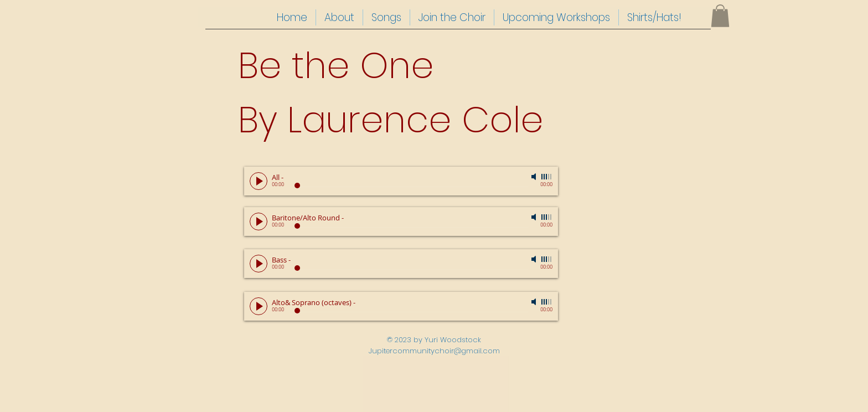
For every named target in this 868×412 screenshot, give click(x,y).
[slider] (547, 177)
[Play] (259, 181)
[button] (720, 16)
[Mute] (535, 177)
